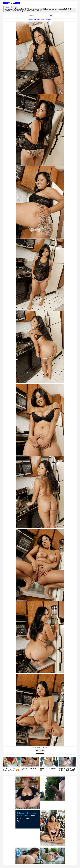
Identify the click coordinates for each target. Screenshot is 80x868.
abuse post (40, 753)
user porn (48, 20)
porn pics (41, 20)
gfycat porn (32, 20)
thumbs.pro (12, 3)
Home (7, 7)
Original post (40, 750)
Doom (15, 7)
